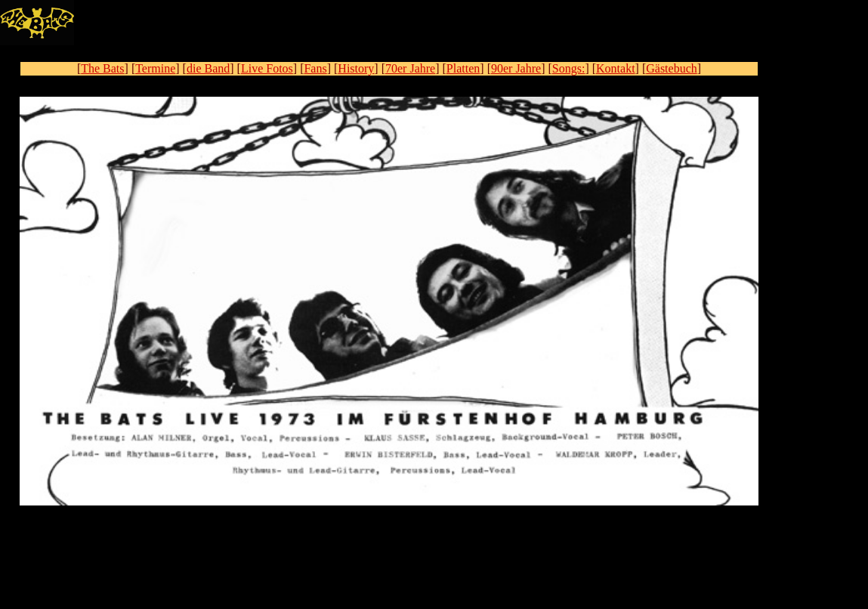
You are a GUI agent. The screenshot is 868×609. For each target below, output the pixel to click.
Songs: (569, 68)
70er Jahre (410, 68)
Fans (315, 68)
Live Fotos (267, 68)
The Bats (102, 68)
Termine (155, 68)
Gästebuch (672, 68)
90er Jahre (516, 68)
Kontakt (616, 68)
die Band (208, 68)
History (356, 68)
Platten (463, 68)
